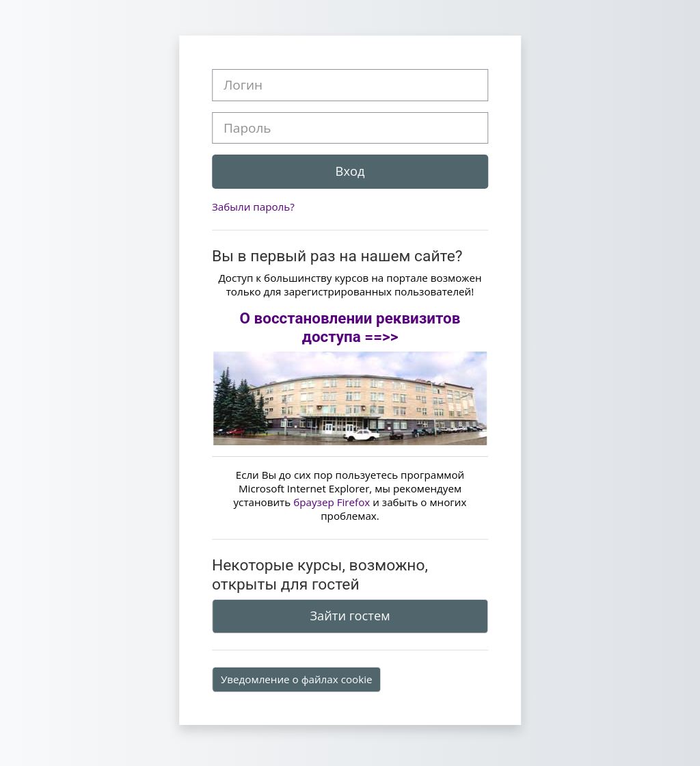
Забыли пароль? (253, 207)
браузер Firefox (332, 502)
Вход (350, 171)
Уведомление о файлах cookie (297, 679)
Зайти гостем (350, 616)
